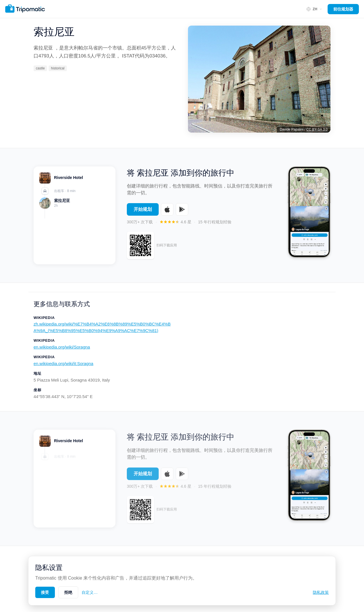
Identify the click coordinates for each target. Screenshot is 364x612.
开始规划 (143, 209)
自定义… (90, 592)
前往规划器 (343, 9)
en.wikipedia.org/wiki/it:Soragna (63, 363)
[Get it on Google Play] (182, 209)
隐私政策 (321, 592)
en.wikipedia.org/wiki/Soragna (62, 347)
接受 (45, 592)
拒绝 (68, 592)
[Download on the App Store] (167, 209)
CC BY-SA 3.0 (317, 129)
